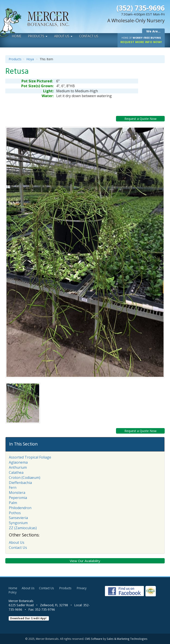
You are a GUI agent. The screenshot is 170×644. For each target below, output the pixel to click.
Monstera (17, 493)
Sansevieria (18, 518)
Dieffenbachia (20, 483)
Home (17, 36)
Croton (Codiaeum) (25, 478)
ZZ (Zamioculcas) (23, 528)
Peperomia (18, 498)
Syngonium (18, 523)
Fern (13, 487)
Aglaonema (18, 462)
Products (38, 36)
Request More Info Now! (141, 40)
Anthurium (18, 467)
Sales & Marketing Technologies (127, 639)
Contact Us (89, 36)
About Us (63, 36)
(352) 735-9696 (141, 8)
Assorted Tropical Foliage (30, 457)
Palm (13, 503)
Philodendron (20, 508)
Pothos (15, 513)
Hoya (30, 59)
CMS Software (94, 639)
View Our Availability (85, 561)
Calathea (16, 472)
